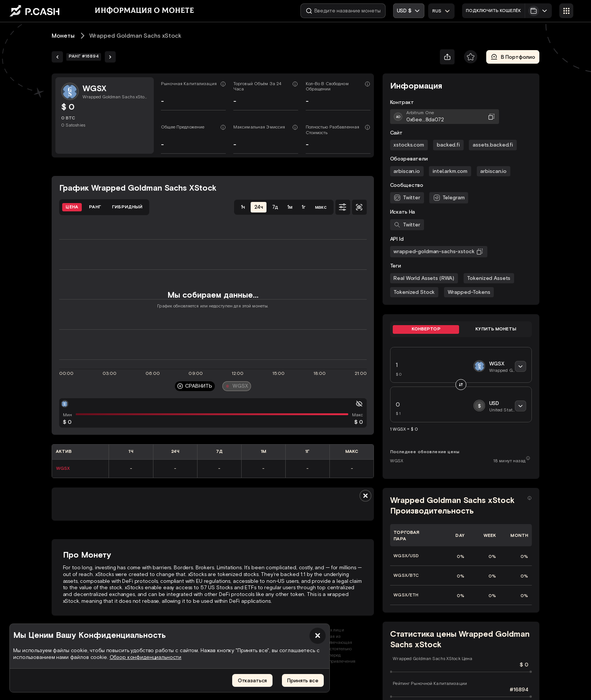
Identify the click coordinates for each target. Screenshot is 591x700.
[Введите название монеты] (343, 11)
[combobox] (441, 11)
